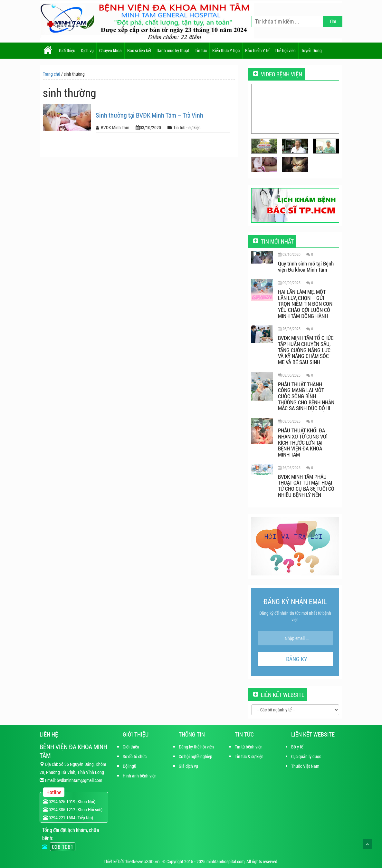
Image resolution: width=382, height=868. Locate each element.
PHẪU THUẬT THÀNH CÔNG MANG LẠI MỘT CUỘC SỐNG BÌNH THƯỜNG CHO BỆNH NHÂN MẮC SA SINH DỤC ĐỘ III (306, 396)
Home (48, 51)
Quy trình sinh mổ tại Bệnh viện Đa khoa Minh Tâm (306, 266)
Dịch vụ (87, 50)
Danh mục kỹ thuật (173, 50)
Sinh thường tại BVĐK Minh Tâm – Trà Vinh (149, 115)
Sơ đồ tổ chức (135, 756)
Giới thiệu (67, 50)
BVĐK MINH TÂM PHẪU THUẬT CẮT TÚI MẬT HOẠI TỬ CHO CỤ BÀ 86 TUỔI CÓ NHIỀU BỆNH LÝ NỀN (306, 486)
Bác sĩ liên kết (139, 50)
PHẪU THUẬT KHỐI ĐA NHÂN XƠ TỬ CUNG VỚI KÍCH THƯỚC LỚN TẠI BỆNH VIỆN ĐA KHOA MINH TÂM (303, 442)
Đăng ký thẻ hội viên (196, 747)
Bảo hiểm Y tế (257, 50)
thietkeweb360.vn (142, 862)
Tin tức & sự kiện (249, 756)
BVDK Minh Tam (115, 127)
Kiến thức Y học (226, 50)
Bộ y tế (297, 747)
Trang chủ (52, 74)
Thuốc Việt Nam (305, 766)
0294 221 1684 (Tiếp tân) (68, 818)
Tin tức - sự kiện (187, 127)
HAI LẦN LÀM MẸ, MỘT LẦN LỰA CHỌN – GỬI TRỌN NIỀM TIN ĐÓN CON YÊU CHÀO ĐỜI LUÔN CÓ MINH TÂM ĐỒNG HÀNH (305, 304)
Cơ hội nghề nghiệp (196, 756)
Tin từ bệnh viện (249, 747)
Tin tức (201, 50)
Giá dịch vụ (188, 766)
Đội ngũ (129, 766)
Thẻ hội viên (285, 50)
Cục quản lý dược (306, 756)
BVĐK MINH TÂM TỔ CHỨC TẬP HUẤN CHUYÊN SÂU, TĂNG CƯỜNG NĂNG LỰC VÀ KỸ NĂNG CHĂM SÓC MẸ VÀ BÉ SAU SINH (306, 350)
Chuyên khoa (110, 50)
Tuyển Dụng (311, 50)
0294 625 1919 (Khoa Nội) (69, 801)
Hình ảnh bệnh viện (140, 776)
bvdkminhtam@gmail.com (79, 780)
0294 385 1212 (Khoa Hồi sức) (73, 810)
